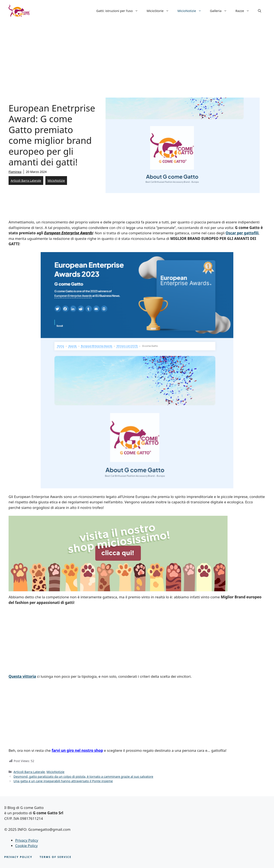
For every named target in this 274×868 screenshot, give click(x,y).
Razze (245, 11)
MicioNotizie (192, 11)
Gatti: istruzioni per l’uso (119, 11)
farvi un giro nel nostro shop (77, 750)
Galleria (221, 11)
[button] (260, 11)
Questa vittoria (22, 676)
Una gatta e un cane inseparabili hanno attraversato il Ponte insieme (63, 781)
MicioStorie (160, 11)
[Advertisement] (137, 54)
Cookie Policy (26, 846)
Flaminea (15, 172)
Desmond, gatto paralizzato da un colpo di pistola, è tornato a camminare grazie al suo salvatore (83, 777)
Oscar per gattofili (242, 233)
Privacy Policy (27, 840)
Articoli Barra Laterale (26, 181)
